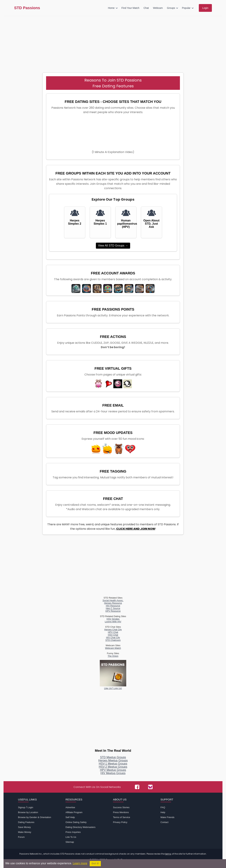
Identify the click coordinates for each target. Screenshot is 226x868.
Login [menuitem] (205, 8)
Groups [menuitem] (171, 8)
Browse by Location (28, 812)
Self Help (70, 817)
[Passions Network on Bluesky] (150, 787)
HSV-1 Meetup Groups (113, 764)
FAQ (163, 807)
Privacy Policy (120, 822)
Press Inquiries (73, 832)
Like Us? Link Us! (113, 687)
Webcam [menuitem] (158, 8)
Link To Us (71, 837)
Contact (164, 822)
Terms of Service (122, 817)
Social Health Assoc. (113, 600)
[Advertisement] (113, 43)
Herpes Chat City (113, 630)
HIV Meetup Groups (113, 773)
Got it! (95, 864)
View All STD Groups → (113, 246)
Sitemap (70, 842)
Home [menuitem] (111, 8)
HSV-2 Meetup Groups (113, 767)
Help (163, 812)
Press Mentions (121, 812)
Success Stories (121, 807)
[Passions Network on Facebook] (137, 787)
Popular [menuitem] (186, 8)
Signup (22, 807)
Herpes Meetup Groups (113, 760)
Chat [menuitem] (146, 8)
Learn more (80, 863)
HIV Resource (113, 606)
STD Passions (27, 8)
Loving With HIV (113, 622)
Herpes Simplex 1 (100, 222)
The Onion (113, 656)
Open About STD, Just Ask (151, 224)
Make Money (25, 832)
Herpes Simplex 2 (75, 222)
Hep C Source (113, 608)
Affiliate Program (74, 812)
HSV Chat (113, 635)
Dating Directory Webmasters (81, 827)
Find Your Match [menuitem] (130, 8)
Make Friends (167, 817)
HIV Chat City (113, 637)
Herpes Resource (113, 603)
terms (168, 854)
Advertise (70, 807)
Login (30, 807)
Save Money (24, 827)
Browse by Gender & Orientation (35, 817)
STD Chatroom (113, 640)
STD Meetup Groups (113, 757)
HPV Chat (113, 632)
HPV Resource (113, 611)
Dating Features (26, 822)
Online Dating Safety (76, 822)
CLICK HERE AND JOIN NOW (136, 529)
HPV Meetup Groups (113, 770)
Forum (21, 837)
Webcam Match (113, 648)
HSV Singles (113, 619)
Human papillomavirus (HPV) (126, 224)
